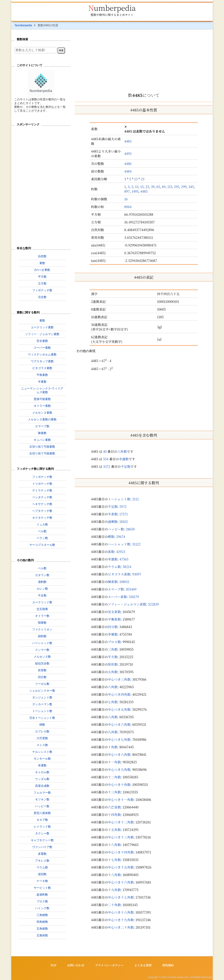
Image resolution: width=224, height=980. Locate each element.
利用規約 (168, 965)
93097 (137, 574)
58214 (127, 567)
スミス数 (42, 745)
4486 (128, 164)
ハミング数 (42, 908)
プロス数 (114, 642)
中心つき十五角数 (121, 867)
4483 (128, 141)
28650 (130, 529)
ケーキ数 (42, 881)
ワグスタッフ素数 (42, 361)
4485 (144, 191)
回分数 (113, 627)
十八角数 (114, 875)
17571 (124, 514)
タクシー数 (42, 833)
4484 (128, 171)
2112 (135, 499)
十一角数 (114, 762)
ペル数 (42, 531)
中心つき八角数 (119, 754)
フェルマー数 (42, 793)
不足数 (126, 466)
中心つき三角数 (119, 679)
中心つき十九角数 (121, 920)
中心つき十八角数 (121, 912)
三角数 (113, 649)
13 (136, 179)
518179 (134, 597)
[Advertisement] (144, 60)
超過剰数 (42, 895)
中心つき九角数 (119, 769)
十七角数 (114, 860)
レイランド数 (42, 827)
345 (191, 187)
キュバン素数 (42, 440)
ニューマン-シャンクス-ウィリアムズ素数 (42, 390)
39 (153, 187)
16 (126, 199)
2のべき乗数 (42, 270)
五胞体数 (42, 935)
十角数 (113, 747)
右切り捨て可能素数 (42, 453)
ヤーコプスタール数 (42, 545)
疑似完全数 (42, 663)
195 (177, 187)
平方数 (113, 657)
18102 (124, 521)
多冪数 (113, 634)
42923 (121, 552)
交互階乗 (42, 609)
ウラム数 (114, 567)
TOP (53, 965)
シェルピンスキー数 (42, 691)
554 (106, 459)
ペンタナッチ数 (42, 497)
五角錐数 (42, 929)
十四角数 (114, 815)
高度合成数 (42, 786)
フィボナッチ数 (42, 290)
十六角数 (114, 845)
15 (142, 187)
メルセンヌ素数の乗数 (42, 419)
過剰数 (113, 521)
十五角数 (114, 830)
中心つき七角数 (119, 739)
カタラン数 (42, 575)
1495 (135, 191)
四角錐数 (42, 922)
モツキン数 (42, 799)
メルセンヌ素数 (42, 413)
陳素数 (113, 582)
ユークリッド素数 (42, 327)
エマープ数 (116, 589)
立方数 (42, 283)
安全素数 (114, 612)
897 (127, 191)
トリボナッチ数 (42, 484)
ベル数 (42, 568)
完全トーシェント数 (42, 718)
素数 (111, 552)
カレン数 (42, 589)
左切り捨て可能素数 (42, 447)
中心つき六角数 (119, 724)
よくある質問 (143, 965)
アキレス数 (42, 861)
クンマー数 (42, 650)
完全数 (42, 297)
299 (184, 187)
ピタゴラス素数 (119, 574)
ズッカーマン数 (42, 704)
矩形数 (113, 664)
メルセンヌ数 (42, 657)
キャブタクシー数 (42, 840)
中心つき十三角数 (121, 837)
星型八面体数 (42, 813)
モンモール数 (42, 759)
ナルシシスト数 (42, 752)
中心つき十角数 (119, 784)
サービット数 (42, 888)
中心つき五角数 (119, 709)
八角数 (122, 451)
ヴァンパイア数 (42, 847)
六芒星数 (114, 807)
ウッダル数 (42, 779)
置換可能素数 (42, 399)
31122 (136, 544)
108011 (124, 582)
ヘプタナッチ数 (42, 511)
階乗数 (42, 623)
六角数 (113, 687)
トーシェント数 (119, 499)
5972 (123, 506)
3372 (107, 466)
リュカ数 (42, 524)
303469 (131, 589)
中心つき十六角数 (121, 882)
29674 (121, 537)
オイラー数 (42, 616)
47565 (124, 559)
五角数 (113, 672)
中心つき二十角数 (121, 927)
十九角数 (114, 890)
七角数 (113, 702)
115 (170, 187)
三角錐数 (42, 915)
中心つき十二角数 (121, 822)
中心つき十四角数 (121, 852)
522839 (153, 604)
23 (143, 179)
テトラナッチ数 (42, 490)
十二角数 (114, 777)
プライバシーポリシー (109, 965)
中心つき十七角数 (121, 897)
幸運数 (124, 459)
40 (105, 451)
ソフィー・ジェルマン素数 (127, 604)
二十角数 (114, 905)
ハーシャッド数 (119, 544)
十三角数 (114, 792)
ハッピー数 (116, 529)
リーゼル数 (42, 684)
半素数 (113, 514)
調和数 (42, 636)
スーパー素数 (117, 597)
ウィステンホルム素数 (42, 354)
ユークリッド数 (42, 602)
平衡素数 (114, 619)
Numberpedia (112, 8)
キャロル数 (42, 772)
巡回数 (42, 874)
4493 (128, 153)
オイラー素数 (42, 406)
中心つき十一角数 (121, 799)
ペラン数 (42, 538)
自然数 (42, 256)
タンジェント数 (42, 697)
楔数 (111, 537)
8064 (128, 207)
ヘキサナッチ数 (42, 504)
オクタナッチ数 (42, 518)
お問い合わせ (76, 965)
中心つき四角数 (119, 694)
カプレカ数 (42, 731)
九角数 (113, 732)
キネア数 (42, 820)
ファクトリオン (42, 629)
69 (164, 187)
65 (158, 187)
